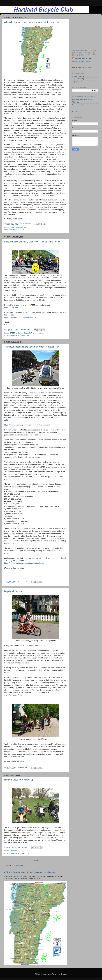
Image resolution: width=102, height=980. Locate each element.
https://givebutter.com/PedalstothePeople (20, 317)
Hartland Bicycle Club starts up (19, 780)
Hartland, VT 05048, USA (20, 336)
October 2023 (77, 76)
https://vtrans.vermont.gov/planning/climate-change (24, 563)
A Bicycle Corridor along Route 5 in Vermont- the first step (32, 22)
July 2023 (76, 82)
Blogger (64, 974)
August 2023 (77, 79)
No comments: (26, 224)
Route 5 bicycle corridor (18, 227)
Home (36, 860)
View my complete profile (81, 62)
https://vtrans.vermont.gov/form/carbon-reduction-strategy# (27, 425)
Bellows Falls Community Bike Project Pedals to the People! (33, 242)
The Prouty (76, 102)
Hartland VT (28, 333)
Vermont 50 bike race (80, 105)
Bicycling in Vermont (14, 591)
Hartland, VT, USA (18, 230)
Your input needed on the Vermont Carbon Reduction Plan (32, 347)
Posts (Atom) (19, 865)
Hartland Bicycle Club (83, 58)
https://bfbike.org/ (11, 308)
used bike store (38, 333)
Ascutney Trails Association (82, 99)
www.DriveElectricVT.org (14, 695)
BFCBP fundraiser (16, 333)
